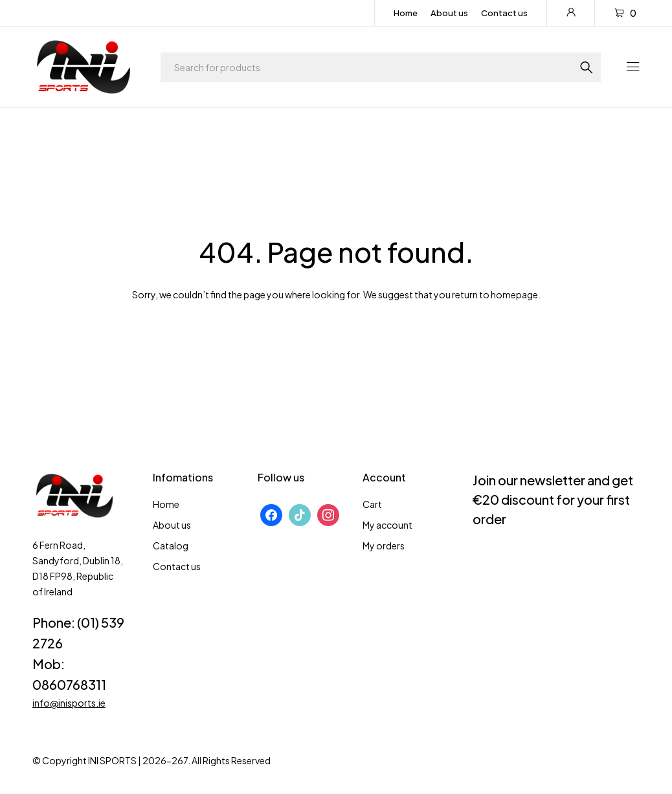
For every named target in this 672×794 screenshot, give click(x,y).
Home (406, 13)
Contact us (504, 13)
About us (449, 13)
